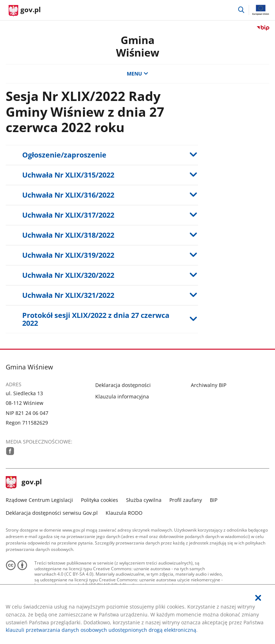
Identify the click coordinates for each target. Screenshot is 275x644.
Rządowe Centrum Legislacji (39, 500)
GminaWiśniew (138, 46)
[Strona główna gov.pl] (25, 11)
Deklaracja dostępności (123, 385)
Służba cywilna (144, 500)
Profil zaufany (186, 500)
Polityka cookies (100, 500)
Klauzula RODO (124, 513)
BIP (214, 500)
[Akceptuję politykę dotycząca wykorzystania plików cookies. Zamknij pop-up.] (258, 598)
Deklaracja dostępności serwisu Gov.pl (52, 513)
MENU (137, 74)
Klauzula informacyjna (122, 396)
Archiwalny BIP (209, 385)
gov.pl (24, 483)
